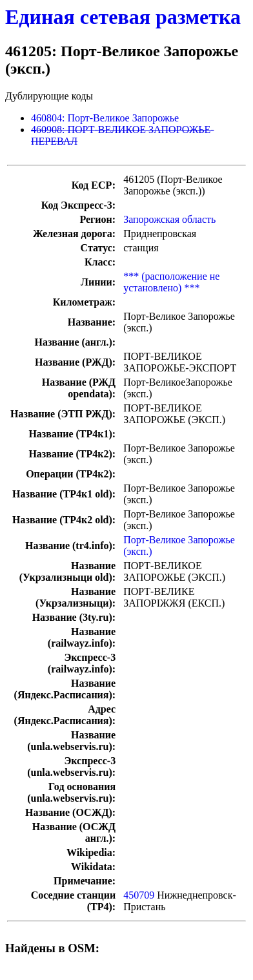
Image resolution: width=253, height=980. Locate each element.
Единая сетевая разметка (123, 17)
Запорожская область (169, 219)
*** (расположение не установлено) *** (171, 282)
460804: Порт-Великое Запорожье (105, 118)
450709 (139, 895)
